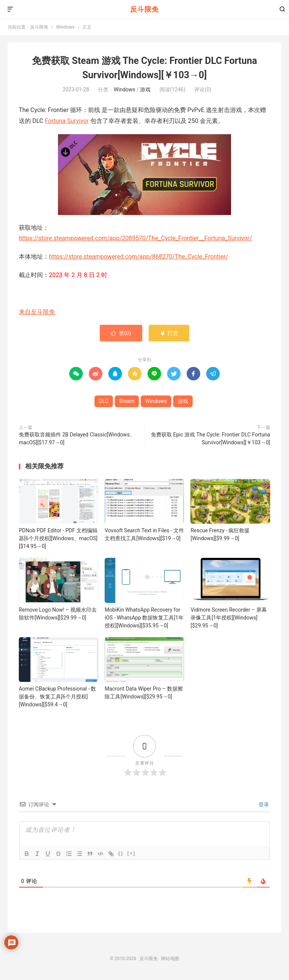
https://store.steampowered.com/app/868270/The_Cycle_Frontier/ (138, 257)
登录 (263, 804)
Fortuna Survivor (67, 121)
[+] (131, 853)
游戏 (145, 89)
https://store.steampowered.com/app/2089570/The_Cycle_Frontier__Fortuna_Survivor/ (135, 238)
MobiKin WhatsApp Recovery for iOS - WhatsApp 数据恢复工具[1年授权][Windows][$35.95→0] (144, 618)
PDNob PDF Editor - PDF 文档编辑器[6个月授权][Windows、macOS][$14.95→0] (58, 538)
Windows (65, 27)
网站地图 (170, 959)
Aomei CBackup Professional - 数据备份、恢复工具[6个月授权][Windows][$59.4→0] (58, 697)
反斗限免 (144, 9)
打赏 (169, 333)
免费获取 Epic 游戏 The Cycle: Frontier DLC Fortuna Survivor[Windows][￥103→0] (211, 439)
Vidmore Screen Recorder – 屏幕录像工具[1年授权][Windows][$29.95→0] (228, 618)
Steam (127, 401)
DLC (104, 401)
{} (121, 853)
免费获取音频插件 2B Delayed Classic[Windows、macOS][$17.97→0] (77, 439)
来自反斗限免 (37, 312)
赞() (121, 333)
